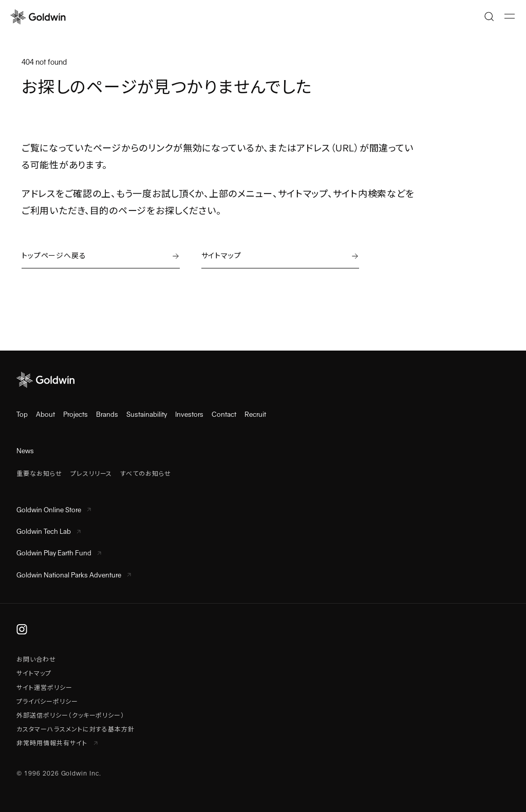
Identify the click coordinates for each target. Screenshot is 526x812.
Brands (107, 414)
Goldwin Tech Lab (49, 531)
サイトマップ (34, 673)
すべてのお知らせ (146, 474)
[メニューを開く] (510, 16)
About (45, 414)
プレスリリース (91, 474)
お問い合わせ (36, 660)
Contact (224, 414)
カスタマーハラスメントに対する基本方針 (76, 729)
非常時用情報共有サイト (57, 743)
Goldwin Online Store (54, 510)
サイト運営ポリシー (44, 688)
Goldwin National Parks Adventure (74, 575)
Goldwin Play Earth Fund (59, 553)
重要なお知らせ (39, 474)
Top (22, 414)
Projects (76, 414)
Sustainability (147, 414)
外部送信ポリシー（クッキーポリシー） (70, 716)
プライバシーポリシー (47, 702)
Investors (189, 414)
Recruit (255, 414)
